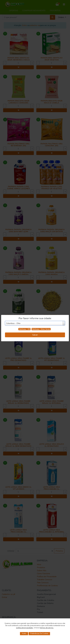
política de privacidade (25, 628)
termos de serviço (47, 628)
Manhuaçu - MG (24, 329)
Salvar (35, 335)
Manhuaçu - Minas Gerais (41, 329)
